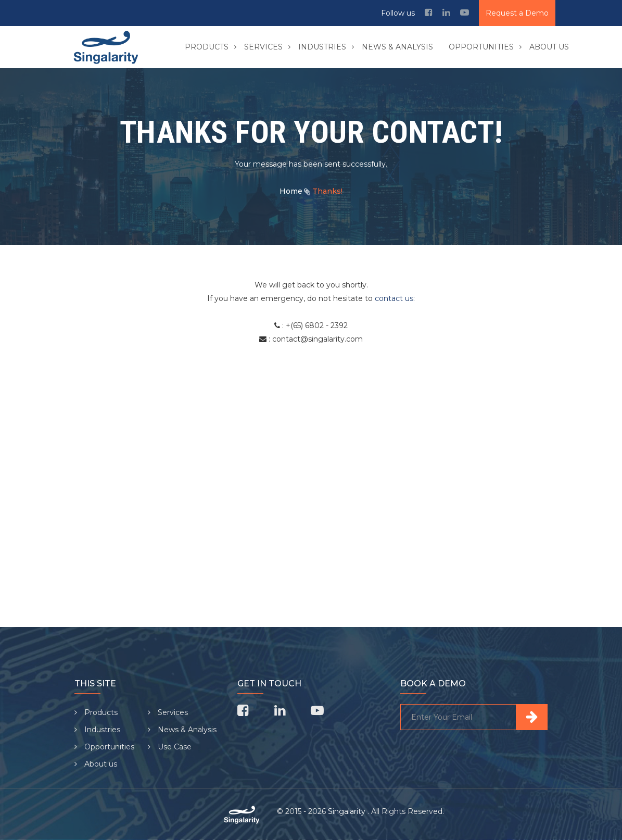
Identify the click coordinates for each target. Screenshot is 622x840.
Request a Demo (517, 13)
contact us (394, 298)
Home (291, 191)
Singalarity (348, 811)
